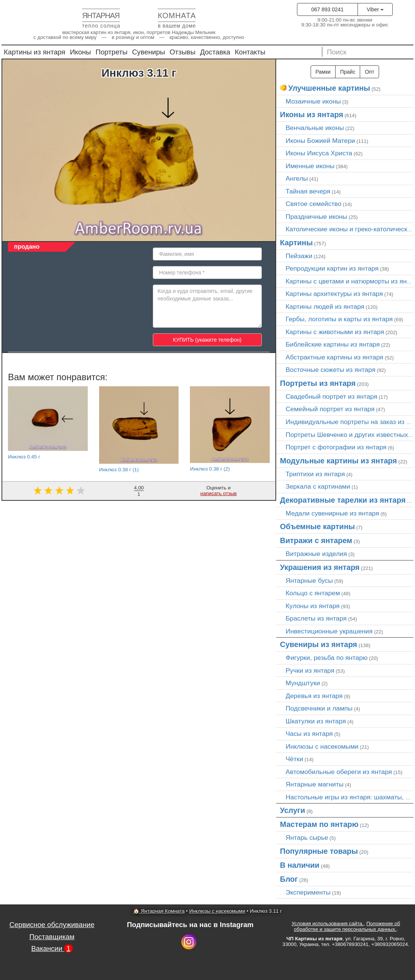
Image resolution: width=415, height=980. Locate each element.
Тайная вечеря (308, 191)
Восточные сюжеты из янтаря (330, 370)
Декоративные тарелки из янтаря (343, 500)
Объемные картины (317, 526)
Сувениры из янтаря (319, 644)
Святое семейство (314, 204)
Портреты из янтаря (318, 383)
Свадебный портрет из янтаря (331, 396)
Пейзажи (299, 256)
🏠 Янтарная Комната (159, 911)
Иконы (81, 52)
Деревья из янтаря (314, 696)
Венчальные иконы (315, 128)
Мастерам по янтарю (319, 824)
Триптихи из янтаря (315, 474)
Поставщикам (52, 937)
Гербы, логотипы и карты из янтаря (339, 319)
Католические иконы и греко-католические (350, 229)
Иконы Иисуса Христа (319, 153)
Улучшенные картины (329, 88)
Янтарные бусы (309, 581)
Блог (289, 879)
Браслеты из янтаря (316, 618)
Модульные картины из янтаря (338, 461)
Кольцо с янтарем (313, 593)
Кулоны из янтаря (313, 606)
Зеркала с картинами (318, 486)
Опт (369, 72)
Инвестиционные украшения (329, 631)
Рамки (323, 72)
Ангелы (297, 178)
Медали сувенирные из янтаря (332, 513)
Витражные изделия (316, 554)
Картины (296, 243)
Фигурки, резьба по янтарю (327, 658)
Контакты (250, 52)
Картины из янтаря (35, 52)
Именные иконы (310, 166)
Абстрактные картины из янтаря (334, 357)
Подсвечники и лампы (319, 708)
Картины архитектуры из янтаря (334, 294)
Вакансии (52, 948)
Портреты (112, 52)
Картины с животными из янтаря (335, 332)
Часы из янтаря (309, 734)
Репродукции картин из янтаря (332, 268)
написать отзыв (219, 493)
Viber (375, 9)
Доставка (215, 52)
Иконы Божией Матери (320, 141)
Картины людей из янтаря (325, 307)
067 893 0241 (328, 9)
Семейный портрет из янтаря (330, 409)
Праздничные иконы (316, 217)
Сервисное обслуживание (52, 925)
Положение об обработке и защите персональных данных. (347, 926)
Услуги (293, 810)
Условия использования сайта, (328, 923)
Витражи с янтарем (316, 540)
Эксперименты (308, 892)
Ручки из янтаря (310, 670)
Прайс (348, 72)
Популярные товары (319, 851)
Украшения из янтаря (320, 567)
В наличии (300, 865)
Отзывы (182, 52)
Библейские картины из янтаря (333, 344)
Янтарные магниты (315, 784)
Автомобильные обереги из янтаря (339, 772)
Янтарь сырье (307, 838)
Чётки (294, 759)
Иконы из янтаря (312, 115)
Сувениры (148, 52)
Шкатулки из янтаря (316, 721)
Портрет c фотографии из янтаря (336, 447)
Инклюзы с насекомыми (322, 746)
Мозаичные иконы (313, 101)
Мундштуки (303, 683)
